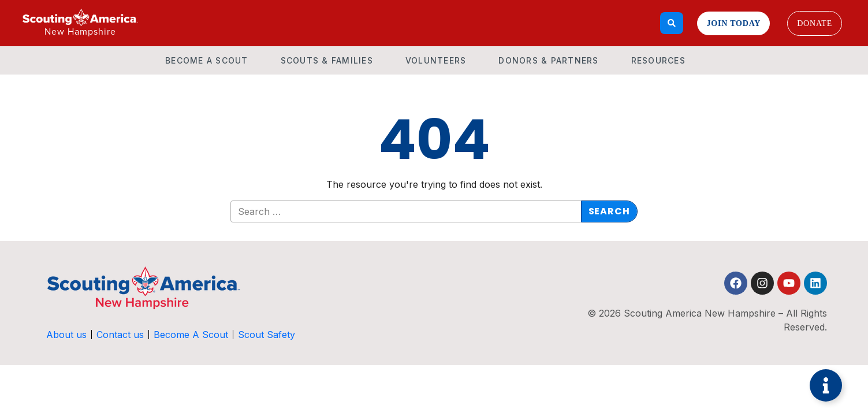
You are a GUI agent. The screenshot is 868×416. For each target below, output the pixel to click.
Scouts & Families (327, 60)
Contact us (120, 335)
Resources (658, 60)
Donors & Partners (548, 60)
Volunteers (436, 60)
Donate (815, 23)
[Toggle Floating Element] (826, 385)
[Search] (672, 23)
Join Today (733, 23)
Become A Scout (207, 60)
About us (66, 335)
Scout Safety (267, 335)
